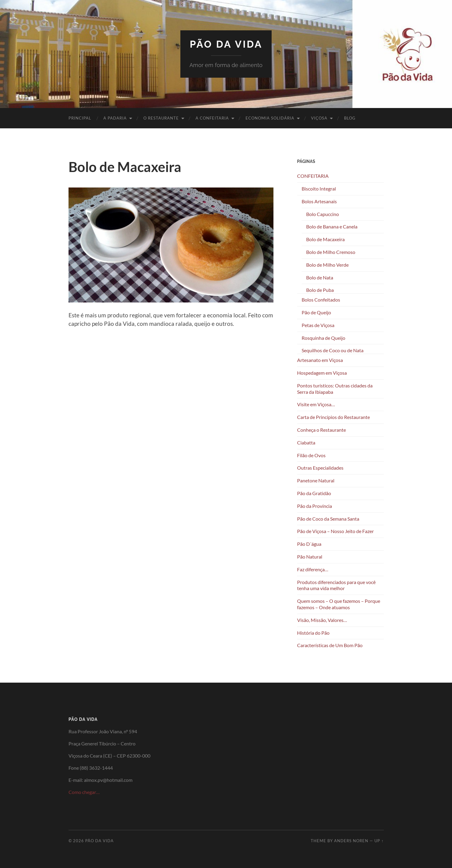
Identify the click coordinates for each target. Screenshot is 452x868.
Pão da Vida (226, 44)
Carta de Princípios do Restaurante (333, 417)
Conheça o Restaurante (321, 430)
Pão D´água (309, 544)
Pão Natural (310, 557)
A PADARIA (115, 118)
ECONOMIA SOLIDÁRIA (270, 118)
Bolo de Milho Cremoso (331, 252)
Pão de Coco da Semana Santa (328, 519)
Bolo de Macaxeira (325, 239)
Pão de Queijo (316, 312)
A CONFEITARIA (212, 118)
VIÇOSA (319, 118)
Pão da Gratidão (314, 493)
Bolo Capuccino (323, 214)
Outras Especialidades (320, 468)
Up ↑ (379, 841)
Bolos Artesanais (319, 201)
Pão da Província (315, 506)
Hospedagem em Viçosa (322, 373)
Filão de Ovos (311, 455)
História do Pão (313, 633)
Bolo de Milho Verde (327, 265)
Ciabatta (306, 442)
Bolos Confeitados (321, 300)
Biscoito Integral (319, 189)
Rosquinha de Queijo (323, 338)
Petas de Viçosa (318, 325)
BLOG (350, 118)
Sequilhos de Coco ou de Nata (333, 350)
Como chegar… (84, 792)
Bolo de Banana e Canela (332, 226)
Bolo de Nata (320, 277)
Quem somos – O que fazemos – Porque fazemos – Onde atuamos (339, 604)
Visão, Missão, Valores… (322, 620)
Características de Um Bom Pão (330, 645)
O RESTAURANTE (161, 118)
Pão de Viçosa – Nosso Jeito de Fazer (335, 531)
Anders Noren (351, 841)
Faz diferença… (313, 569)
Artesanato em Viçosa (320, 360)
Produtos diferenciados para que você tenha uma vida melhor (336, 585)
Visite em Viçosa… (316, 404)
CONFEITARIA (313, 176)
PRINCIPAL (80, 118)
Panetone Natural (316, 480)
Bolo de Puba (320, 290)
